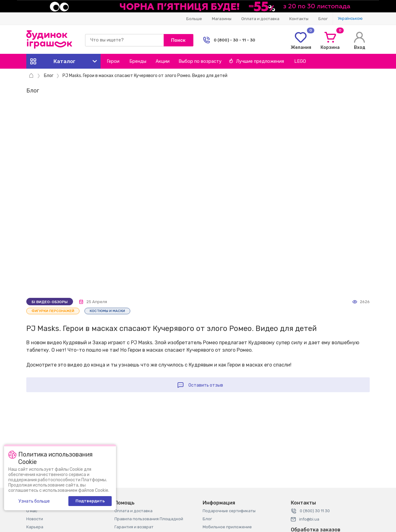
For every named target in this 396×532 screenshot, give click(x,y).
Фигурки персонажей (53, 311)
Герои (113, 61)
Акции (163, 61)
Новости (35, 519)
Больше (194, 19)
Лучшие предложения (256, 61)
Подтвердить (90, 501)
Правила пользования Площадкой (149, 519)
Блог (323, 19)
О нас (32, 511)
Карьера (35, 527)
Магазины (222, 19)
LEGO (300, 61)
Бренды (138, 61)
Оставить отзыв (206, 385)
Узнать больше (34, 501)
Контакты (299, 19)
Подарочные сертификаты (229, 511)
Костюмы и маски (107, 311)
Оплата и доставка (260, 19)
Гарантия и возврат (134, 527)
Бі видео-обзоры (50, 302)
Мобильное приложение (227, 527)
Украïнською (350, 18)
